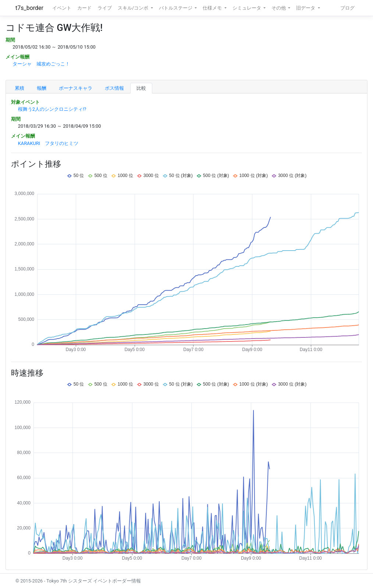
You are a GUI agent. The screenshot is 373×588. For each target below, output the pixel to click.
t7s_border (29, 8)
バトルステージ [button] (176, 8)
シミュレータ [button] (247, 8)
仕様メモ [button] (213, 8)
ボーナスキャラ (76, 88)
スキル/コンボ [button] (134, 8)
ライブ (105, 8)
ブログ (347, 8)
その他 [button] (279, 8)
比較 (141, 88)
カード (84, 8)
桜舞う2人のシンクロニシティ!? (52, 109)
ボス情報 (114, 88)
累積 (19, 88)
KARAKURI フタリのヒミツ (48, 143)
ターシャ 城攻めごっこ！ (41, 64)
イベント (62, 8)
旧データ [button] (306, 8)
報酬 (42, 88)
